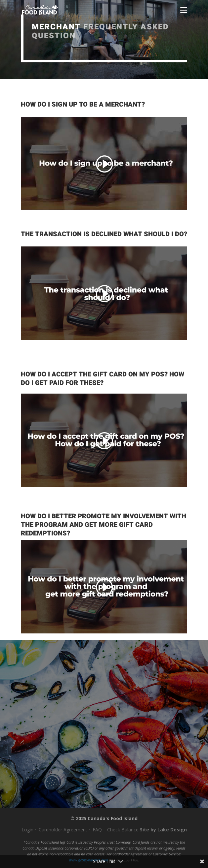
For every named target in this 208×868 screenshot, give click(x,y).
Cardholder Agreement (63, 830)
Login (27, 830)
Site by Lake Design (163, 830)
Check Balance (123, 830)
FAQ (97, 830)
